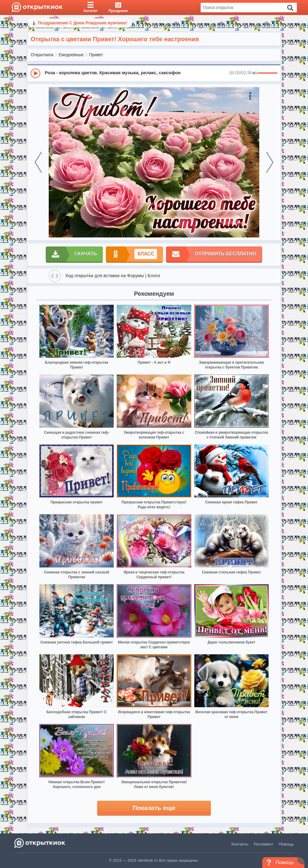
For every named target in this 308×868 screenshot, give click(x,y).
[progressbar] (268, 73)
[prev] (38, 162)
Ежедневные (71, 55)
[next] (270, 162)
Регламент (263, 844)
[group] (154, 73)
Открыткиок (42, 55)
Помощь (286, 844)
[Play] (35, 73)
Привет (96, 55)
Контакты (240, 844)
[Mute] (255, 73)
